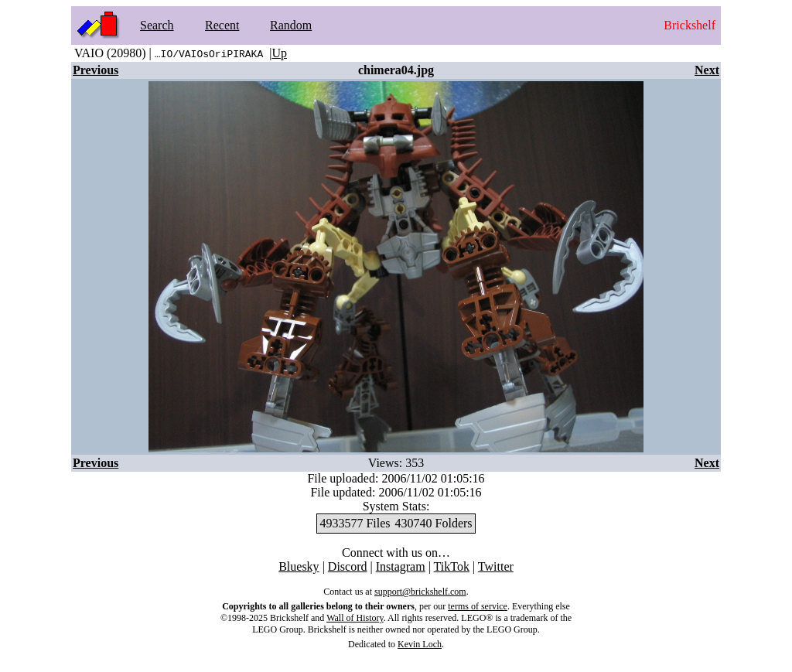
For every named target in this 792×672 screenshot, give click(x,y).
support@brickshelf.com (420, 592)
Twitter (496, 566)
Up (279, 53)
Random (291, 25)
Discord (348, 566)
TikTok (452, 566)
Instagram (401, 566)
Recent (222, 25)
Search (157, 25)
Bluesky (299, 566)
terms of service (478, 606)
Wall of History (355, 618)
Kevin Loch (420, 644)
